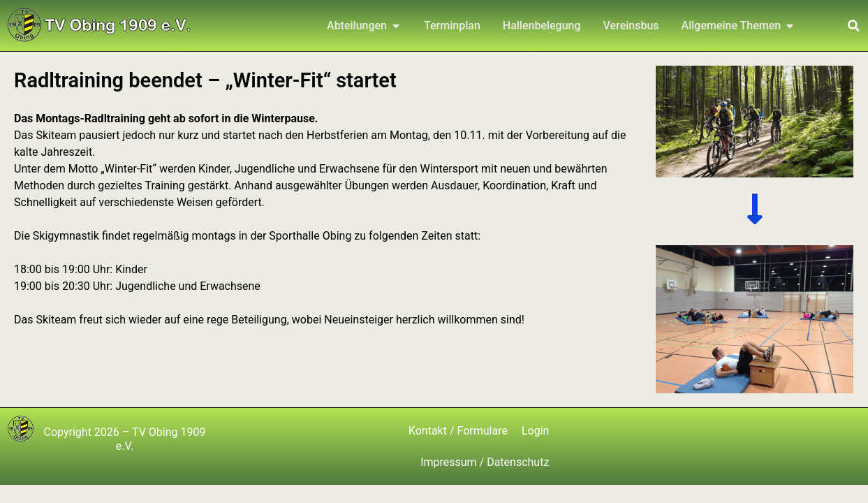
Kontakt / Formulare (458, 431)
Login (535, 431)
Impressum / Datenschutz (485, 462)
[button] (854, 25)
